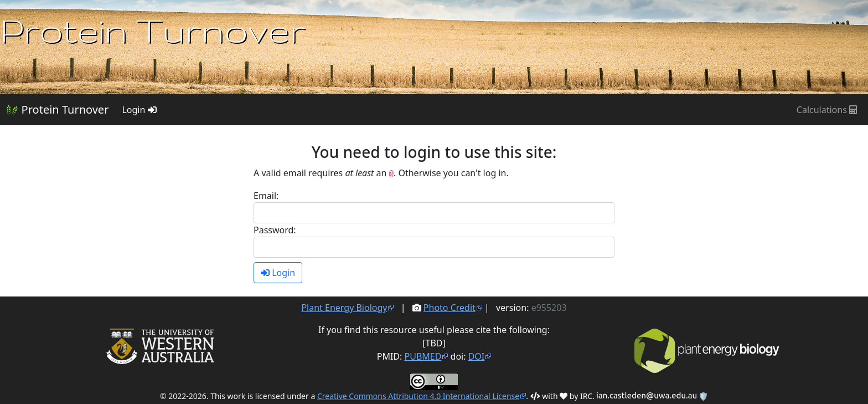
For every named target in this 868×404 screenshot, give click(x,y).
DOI (477, 356)
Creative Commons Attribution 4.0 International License (418, 396)
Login (139, 110)
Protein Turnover (58, 109)
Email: (266, 196)
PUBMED (423, 356)
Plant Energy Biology (344, 308)
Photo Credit (449, 308)
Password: (275, 230)
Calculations (827, 110)
